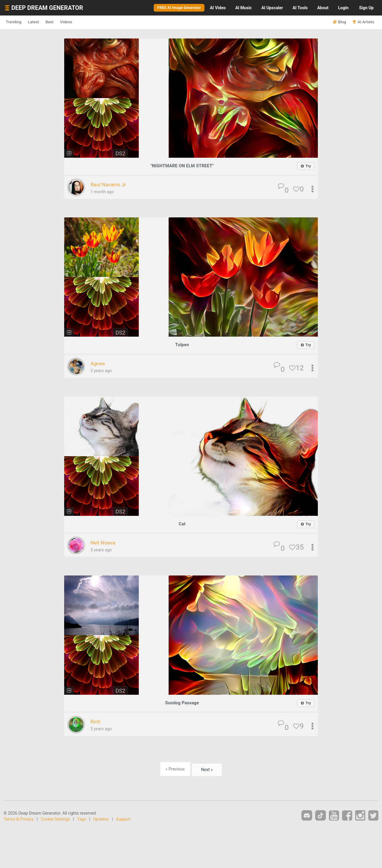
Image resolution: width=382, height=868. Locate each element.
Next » (207, 768)
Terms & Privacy (19, 818)
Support (123, 818)
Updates (101, 818)
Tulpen (182, 345)
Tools (300, 8)
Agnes (99, 363)
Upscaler (272, 8)
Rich (97, 721)
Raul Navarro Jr (112, 184)
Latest (42, 22)
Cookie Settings (56, 818)
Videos (86, 22)
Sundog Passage (182, 702)
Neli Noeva (105, 542)
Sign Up (366, 8)
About (323, 8)
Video (218, 8)
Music (243, 8)
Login (343, 8)
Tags (81, 818)
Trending (17, 22)
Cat (182, 523)
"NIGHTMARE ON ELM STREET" (182, 166)
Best (64, 22)
